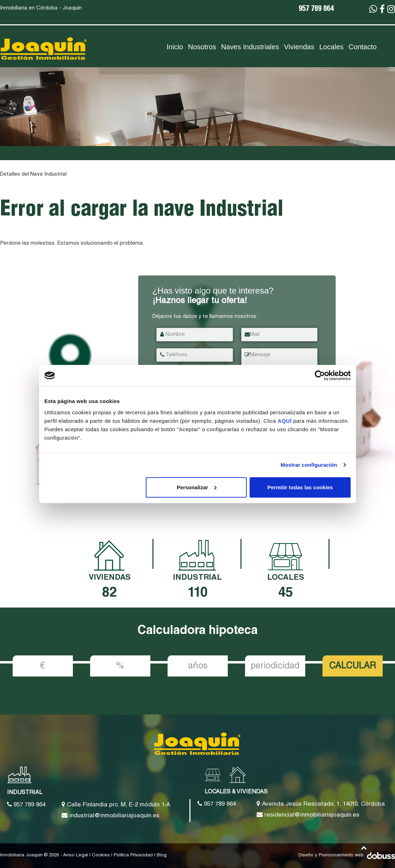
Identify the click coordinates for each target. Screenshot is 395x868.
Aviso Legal (76, 856)
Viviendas (299, 47)
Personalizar (197, 487)
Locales (331, 47)
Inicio (175, 47)
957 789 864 (316, 10)
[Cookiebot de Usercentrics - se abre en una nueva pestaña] (320, 376)
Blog (162, 856)
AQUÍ (286, 420)
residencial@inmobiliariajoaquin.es (308, 815)
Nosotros (202, 47)
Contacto (363, 47)
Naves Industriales (250, 47)
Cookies (101, 856)
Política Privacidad (133, 856)
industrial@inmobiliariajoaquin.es (111, 816)
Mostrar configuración (309, 465)
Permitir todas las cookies (300, 487)
